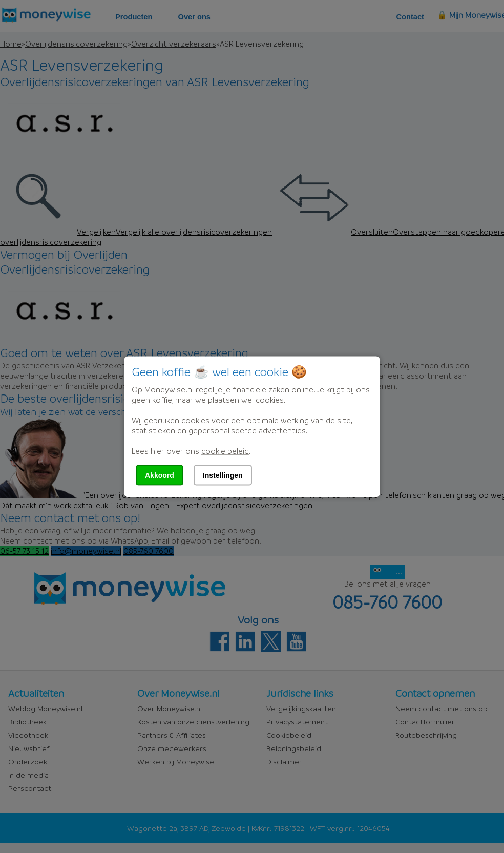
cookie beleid (225, 450)
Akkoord (160, 475)
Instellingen (223, 475)
